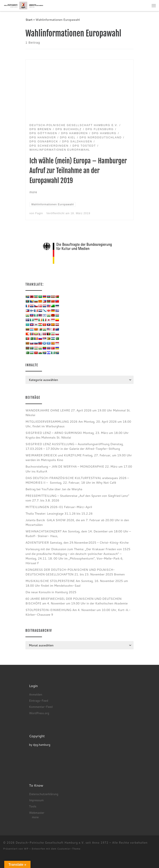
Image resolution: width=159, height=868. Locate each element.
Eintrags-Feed (39, 701)
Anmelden (36, 694)
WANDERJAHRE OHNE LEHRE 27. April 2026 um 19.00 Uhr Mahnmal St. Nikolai (78, 413)
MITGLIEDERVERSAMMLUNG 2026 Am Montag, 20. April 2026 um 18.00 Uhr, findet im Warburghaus (78, 424)
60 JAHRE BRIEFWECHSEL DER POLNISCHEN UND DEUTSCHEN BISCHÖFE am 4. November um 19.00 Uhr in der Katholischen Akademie (77, 601)
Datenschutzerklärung (44, 794)
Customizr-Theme (69, 849)
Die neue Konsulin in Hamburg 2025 (51, 592)
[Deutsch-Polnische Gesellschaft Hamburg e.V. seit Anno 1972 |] (24, 5)
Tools (33, 806)
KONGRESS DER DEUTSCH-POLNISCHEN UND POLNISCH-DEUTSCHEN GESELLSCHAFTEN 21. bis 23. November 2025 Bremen (75, 572)
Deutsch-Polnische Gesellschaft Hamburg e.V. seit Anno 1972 (62, 843)
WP (26, 849)
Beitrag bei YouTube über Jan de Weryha (54, 489)
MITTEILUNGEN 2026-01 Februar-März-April (59, 507)
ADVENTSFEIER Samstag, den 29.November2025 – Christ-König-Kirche (77, 542)
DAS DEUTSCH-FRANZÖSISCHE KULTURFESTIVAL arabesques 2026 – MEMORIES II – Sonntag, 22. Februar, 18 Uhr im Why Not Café (77, 480)
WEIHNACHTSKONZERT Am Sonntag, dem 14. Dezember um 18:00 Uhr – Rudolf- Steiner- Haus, (78, 534)
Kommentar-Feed (41, 707)
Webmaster (37, 813)
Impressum (36, 800)
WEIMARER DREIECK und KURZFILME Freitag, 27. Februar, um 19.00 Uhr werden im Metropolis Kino (79, 458)
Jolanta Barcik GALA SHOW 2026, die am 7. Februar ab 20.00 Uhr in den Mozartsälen (77, 522)
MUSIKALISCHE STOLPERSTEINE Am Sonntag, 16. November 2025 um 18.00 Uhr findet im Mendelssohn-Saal (77, 583)
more (35, 817)
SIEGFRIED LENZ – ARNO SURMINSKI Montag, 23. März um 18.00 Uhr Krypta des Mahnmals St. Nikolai (77, 435)
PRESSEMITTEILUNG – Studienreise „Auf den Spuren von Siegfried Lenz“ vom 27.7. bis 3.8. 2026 (77, 498)
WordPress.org (39, 713)
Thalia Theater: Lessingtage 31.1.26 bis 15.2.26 (59, 513)
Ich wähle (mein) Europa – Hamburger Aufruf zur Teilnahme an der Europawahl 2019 (78, 171)
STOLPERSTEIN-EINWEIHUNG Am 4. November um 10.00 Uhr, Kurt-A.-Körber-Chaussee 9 (78, 612)
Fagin (39, 213)
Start (29, 20)
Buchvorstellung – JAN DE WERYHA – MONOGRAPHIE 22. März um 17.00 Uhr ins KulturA (79, 469)
